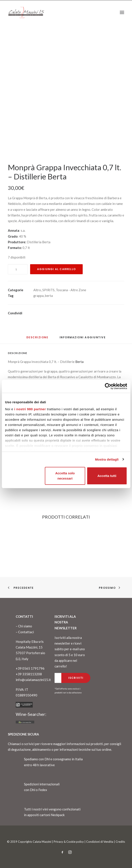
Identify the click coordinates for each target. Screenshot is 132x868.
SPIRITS (48, 290)
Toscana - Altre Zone (71, 290)
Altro (37, 290)
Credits (120, 842)
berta (49, 296)
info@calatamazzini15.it (33, 680)
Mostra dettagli (107, 459)
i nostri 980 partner (30, 409)
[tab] (83, 339)
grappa (39, 296)
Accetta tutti (107, 476)
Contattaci (26, 632)
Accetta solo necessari (65, 476)
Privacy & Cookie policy (69, 842)
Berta (79, 362)
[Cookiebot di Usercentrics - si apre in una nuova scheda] (108, 386)
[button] (122, 12)
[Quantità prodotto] (18, 269)
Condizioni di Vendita (100, 842)
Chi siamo (25, 626)
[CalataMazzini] (26, 12)
